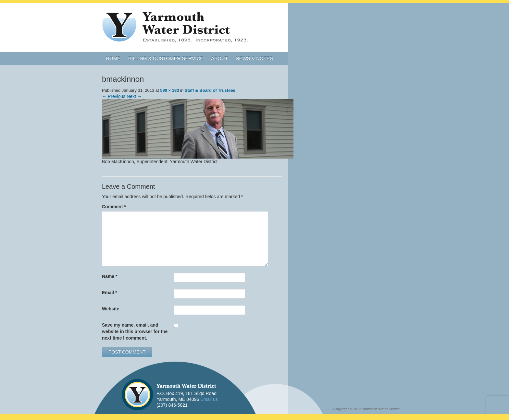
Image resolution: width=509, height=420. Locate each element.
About (219, 58)
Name (110, 276)
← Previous (114, 96)
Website (111, 309)
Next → (134, 96)
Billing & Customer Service (166, 58)
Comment (114, 207)
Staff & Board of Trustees (210, 90)
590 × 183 (169, 90)
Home (113, 58)
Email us (209, 399)
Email (110, 293)
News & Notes (254, 58)
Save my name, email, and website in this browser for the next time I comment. (135, 331)
